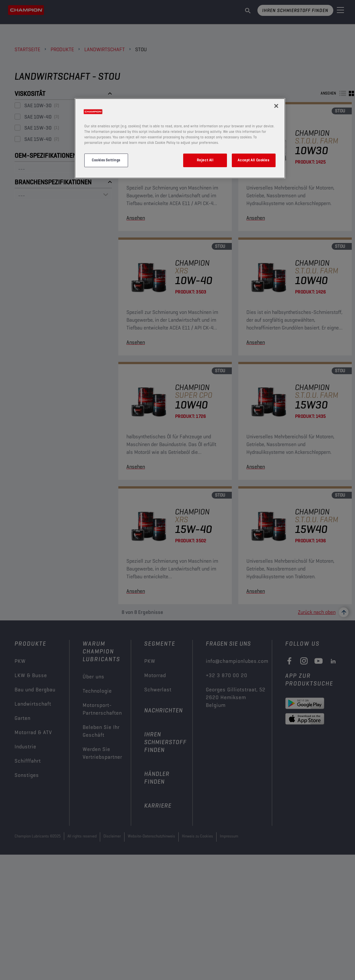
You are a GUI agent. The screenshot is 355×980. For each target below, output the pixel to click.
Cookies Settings (106, 160)
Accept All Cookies (253, 160)
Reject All (205, 160)
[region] (180, 138)
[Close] (276, 106)
